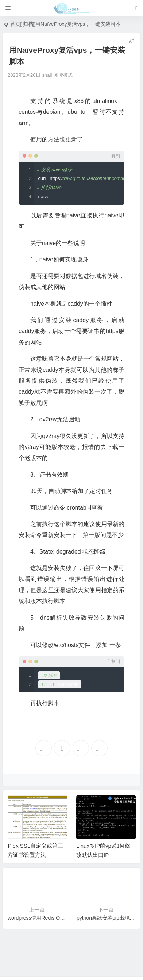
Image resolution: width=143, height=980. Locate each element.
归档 (28, 24)
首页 (15, 24)
